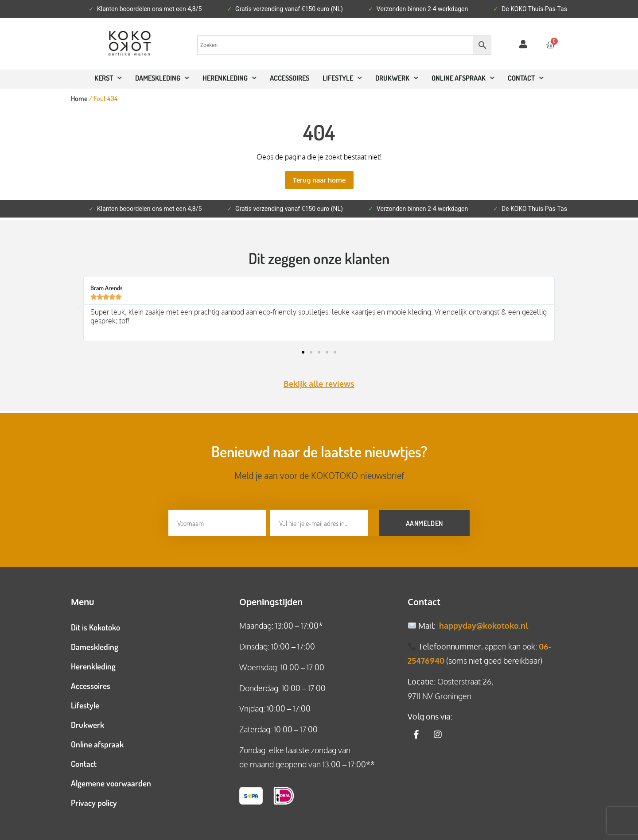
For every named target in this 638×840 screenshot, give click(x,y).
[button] (80, 309)
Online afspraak (97, 743)
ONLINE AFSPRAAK (463, 78)
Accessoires (290, 78)
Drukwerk (397, 78)
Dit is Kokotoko (95, 626)
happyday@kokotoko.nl (484, 624)
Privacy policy (94, 801)
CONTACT (526, 78)
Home (79, 98)
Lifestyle (342, 78)
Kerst (108, 78)
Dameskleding (162, 78)
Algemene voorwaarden (111, 782)
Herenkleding (230, 78)
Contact (84, 762)
